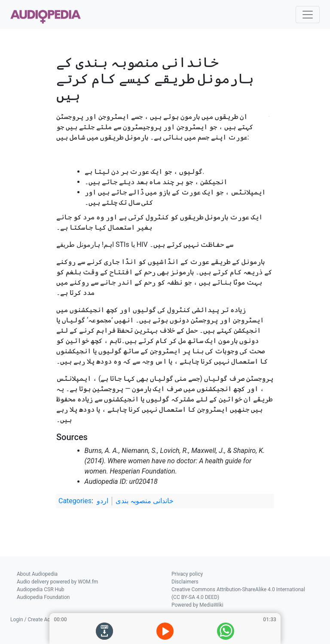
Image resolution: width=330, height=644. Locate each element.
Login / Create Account (37, 620)
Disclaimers (185, 582)
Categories (75, 501)
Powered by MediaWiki (197, 605)
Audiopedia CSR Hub (40, 589)
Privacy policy (187, 574)
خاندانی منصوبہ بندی (145, 501)
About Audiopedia (37, 574)
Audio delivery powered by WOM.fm (57, 582)
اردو (102, 501)
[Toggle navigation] (308, 15)
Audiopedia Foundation (43, 597)
